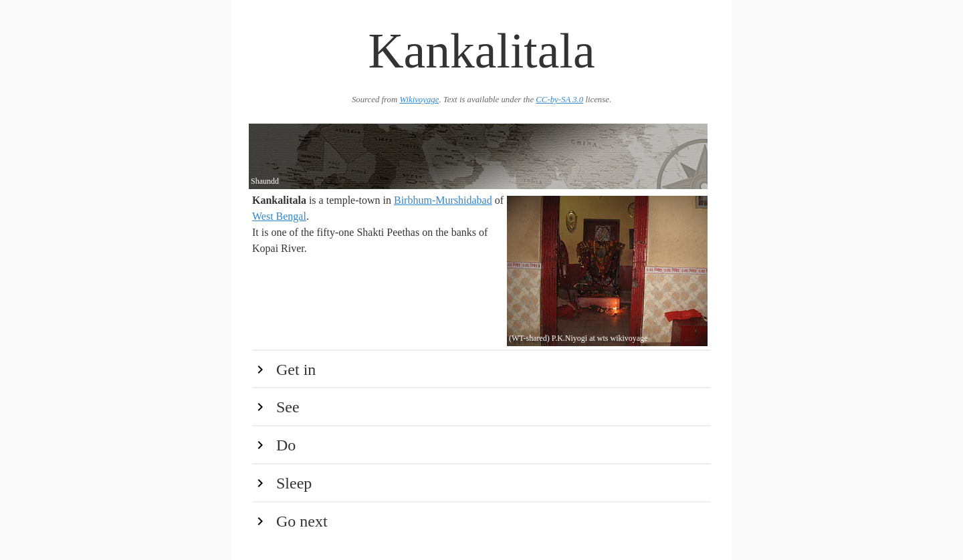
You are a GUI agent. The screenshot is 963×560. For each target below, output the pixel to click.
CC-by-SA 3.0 (559, 100)
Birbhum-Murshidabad (443, 200)
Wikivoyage (419, 100)
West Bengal (279, 216)
